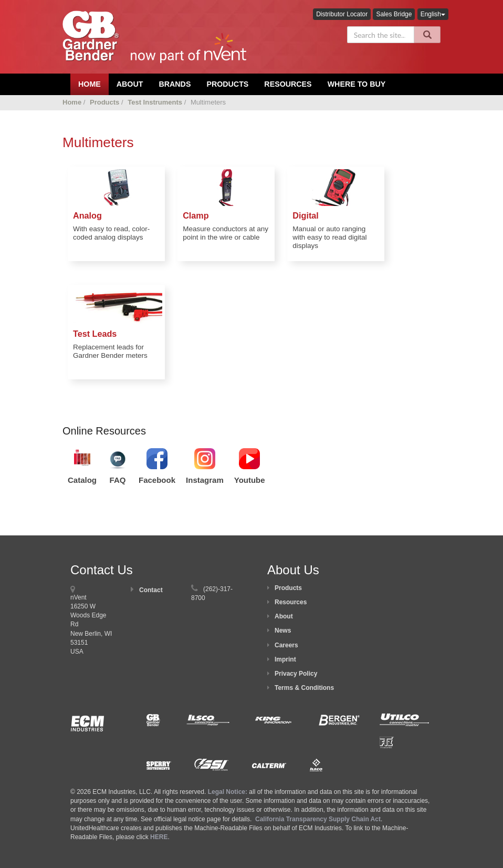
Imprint (285, 659)
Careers (286, 645)
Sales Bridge (394, 14)
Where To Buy (357, 84)
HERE (159, 837)
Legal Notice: (229, 792)
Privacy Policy (296, 674)
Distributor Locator (342, 14)
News (283, 631)
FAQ (118, 480)
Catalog (82, 480)
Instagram (205, 480)
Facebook (157, 480)
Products (227, 84)
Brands (175, 84)
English (433, 14)
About (284, 616)
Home (72, 102)
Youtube (250, 480)
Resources (288, 84)
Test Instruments (155, 102)
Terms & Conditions (304, 688)
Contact (151, 590)
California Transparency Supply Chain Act (318, 819)
